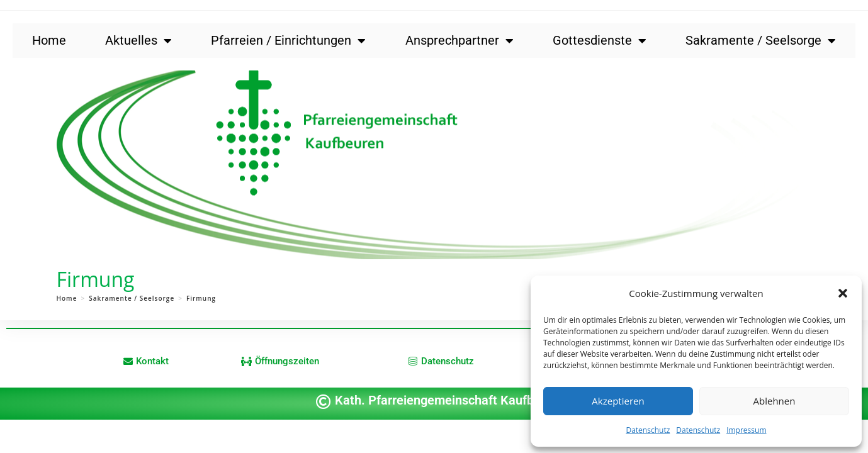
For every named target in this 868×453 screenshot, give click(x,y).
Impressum (746, 430)
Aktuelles (138, 41)
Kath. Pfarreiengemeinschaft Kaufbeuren (450, 400)
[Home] (67, 298)
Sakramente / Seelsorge (761, 41)
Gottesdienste (600, 41)
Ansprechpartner (459, 41)
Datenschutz (648, 430)
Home (49, 40)
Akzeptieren (618, 401)
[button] (843, 293)
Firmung (201, 298)
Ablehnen (775, 401)
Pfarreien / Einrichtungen (288, 41)
